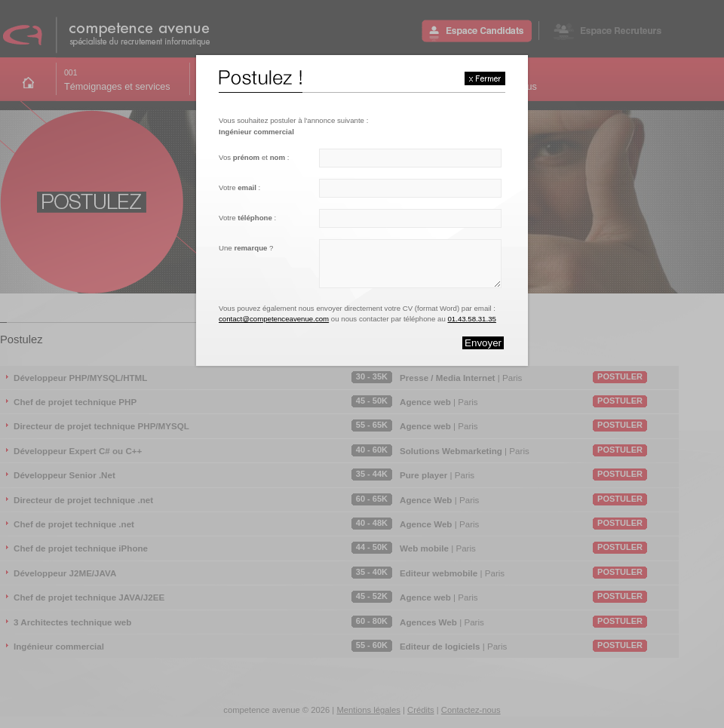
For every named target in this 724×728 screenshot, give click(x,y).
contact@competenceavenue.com (274, 319)
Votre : (239, 187)
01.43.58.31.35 (471, 319)
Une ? (246, 248)
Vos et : (254, 157)
